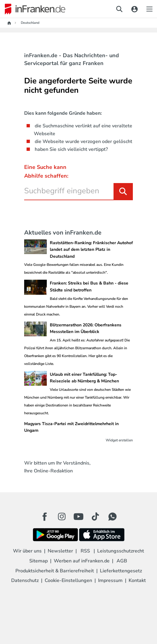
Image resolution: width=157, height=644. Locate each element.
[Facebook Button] (45, 517)
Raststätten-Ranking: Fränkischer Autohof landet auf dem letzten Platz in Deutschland (91, 250)
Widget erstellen (119, 440)
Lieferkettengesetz (121, 571)
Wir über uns (27, 551)
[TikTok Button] (95, 517)
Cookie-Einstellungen (68, 580)
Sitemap (38, 561)
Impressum (110, 580)
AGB (122, 561)
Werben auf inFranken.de (82, 561)
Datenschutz (25, 580)
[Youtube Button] (78, 517)
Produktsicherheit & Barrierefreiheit (55, 571)
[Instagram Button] (62, 518)
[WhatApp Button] (112, 517)
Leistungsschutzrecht (121, 551)
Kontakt (137, 580)
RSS (85, 551)
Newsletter (60, 551)
